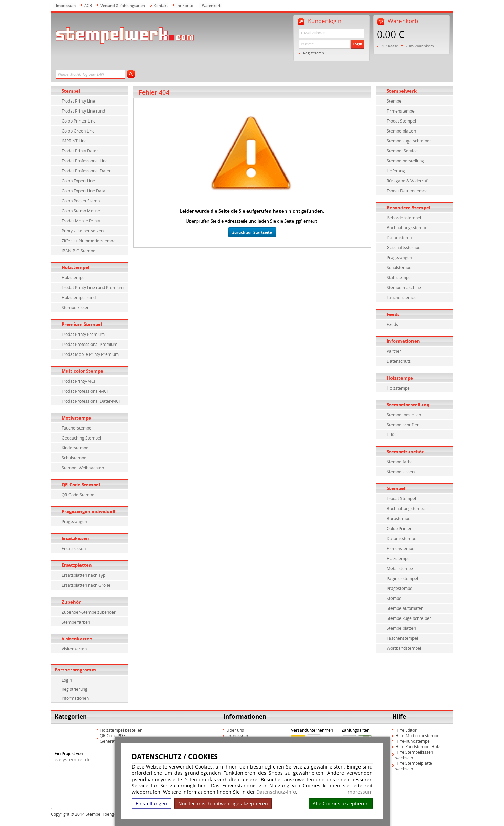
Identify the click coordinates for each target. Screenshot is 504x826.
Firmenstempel (401, 111)
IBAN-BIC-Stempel (79, 251)
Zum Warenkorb (420, 46)
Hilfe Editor (406, 730)
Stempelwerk (402, 91)
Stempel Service (402, 151)
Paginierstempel (402, 578)
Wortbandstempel (404, 648)
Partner (394, 351)
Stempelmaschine (404, 287)
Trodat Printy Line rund (83, 111)
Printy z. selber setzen (83, 231)
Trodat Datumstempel (408, 191)
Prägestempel (400, 588)
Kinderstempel (76, 448)
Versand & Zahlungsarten (123, 5)
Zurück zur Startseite (252, 232)
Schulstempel (74, 458)
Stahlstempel (399, 277)
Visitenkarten (77, 639)
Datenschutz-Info (276, 792)
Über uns (235, 730)
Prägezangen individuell (88, 511)
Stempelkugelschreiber (409, 141)
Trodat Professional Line (85, 161)
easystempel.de (73, 759)
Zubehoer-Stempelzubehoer (89, 612)
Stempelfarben (76, 622)
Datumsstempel (402, 538)
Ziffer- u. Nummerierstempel (89, 241)
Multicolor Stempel (83, 371)
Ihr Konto (185, 5)
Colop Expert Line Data (83, 191)
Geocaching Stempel (81, 438)
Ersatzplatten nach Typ (83, 575)
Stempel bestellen (404, 415)
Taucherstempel (77, 428)
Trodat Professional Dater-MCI (91, 401)
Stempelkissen (76, 307)
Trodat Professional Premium (89, 344)
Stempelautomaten (405, 608)
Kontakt (161, 5)
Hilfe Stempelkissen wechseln (414, 755)
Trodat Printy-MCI (78, 381)
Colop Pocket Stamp (81, 201)
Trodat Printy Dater (80, 151)
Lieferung (396, 171)
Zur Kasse (390, 46)
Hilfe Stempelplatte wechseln (414, 766)
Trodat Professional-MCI (85, 391)
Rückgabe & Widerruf (407, 181)
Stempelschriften (403, 425)
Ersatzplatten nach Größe (86, 585)
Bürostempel (399, 518)
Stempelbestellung (408, 405)
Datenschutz (399, 361)
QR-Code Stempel (81, 485)
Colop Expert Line (78, 181)
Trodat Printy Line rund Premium (93, 287)
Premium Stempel (82, 324)
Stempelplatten (401, 131)
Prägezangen (74, 521)
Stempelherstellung (405, 161)
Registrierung (74, 689)
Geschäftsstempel (404, 247)
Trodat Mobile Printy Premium (90, 354)
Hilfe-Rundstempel (413, 741)
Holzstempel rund (79, 297)
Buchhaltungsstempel (408, 227)
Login (357, 44)
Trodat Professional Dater (86, 171)
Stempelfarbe (400, 462)
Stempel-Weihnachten (83, 468)
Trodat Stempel (401, 121)
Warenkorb (212, 5)
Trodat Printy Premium (83, 334)
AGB (88, 5)
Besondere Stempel (409, 208)
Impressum (360, 792)
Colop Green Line (78, 131)
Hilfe (391, 435)
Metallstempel (400, 568)
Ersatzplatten (77, 565)
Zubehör (71, 602)
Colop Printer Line (79, 121)
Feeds (393, 314)
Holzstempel (76, 267)
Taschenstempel (402, 638)
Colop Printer (399, 528)
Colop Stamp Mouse (81, 211)
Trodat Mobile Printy (81, 221)
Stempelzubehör (405, 452)
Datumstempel (401, 237)
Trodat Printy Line (78, 101)
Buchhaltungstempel (406, 508)
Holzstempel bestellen (121, 730)
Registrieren (314, 53)
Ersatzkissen (75, 538)
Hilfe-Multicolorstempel (418, 735)
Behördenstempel (404, 218)
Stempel (71, 91)
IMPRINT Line (74, 141)
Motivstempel (77, 418)
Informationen (75, 698)
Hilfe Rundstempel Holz (418, 746)
